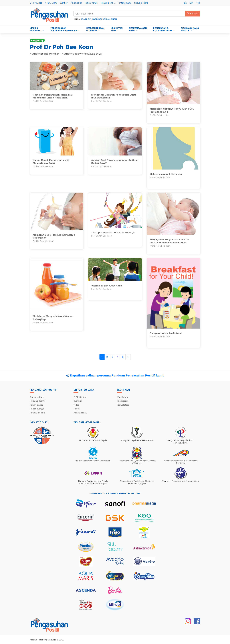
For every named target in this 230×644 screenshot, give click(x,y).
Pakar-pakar (76, 3)
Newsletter (123, 405)
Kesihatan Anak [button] (117, 29)
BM (191, 3)
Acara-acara (51, 3)
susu (114, 19)
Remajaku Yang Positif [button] (190, 29)
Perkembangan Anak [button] (138, 29)
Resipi (77, 409)
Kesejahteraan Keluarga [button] (95, 29)
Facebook (123, 397)
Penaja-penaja (108, 3)
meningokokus (101, 19)
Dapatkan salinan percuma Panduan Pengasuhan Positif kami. (117, 375)
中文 (198, 3)
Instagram (123, 401)
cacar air (86, 19)
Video (76, 405)
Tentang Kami (124, 3)
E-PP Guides (36, 3)
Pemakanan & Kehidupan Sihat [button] (163, 29)
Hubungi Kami (141, 3)
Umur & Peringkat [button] (36, 29)
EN (185, 3)
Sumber (64, 3)
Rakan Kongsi (91, 3)
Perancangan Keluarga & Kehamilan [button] (64, 29)
